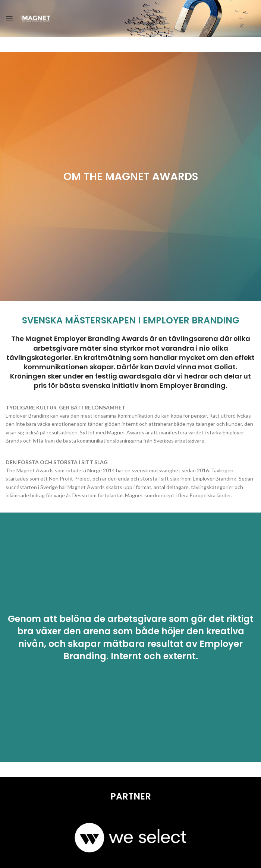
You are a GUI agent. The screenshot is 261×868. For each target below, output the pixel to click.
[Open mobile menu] (9, 19)
